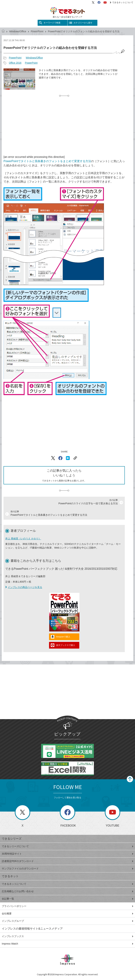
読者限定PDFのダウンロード (67, 861)
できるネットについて (122, 2)
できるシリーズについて (67, 846)
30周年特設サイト (67, 854)
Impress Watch (67, 944)
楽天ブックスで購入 (66, 645)
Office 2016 (15, 63)
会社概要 (67, 914)
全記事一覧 (67, 899)
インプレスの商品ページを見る (24, 587)
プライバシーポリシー (67, 906)
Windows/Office (18, 31)
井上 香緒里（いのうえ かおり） (23, 539)
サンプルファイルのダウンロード (67, 869)
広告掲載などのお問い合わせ (67, 891)
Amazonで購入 (63, 637)
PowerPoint (37, 31)
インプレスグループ (67, 921)
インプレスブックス (67, 936)
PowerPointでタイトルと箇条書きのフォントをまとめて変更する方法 (47, 161)
